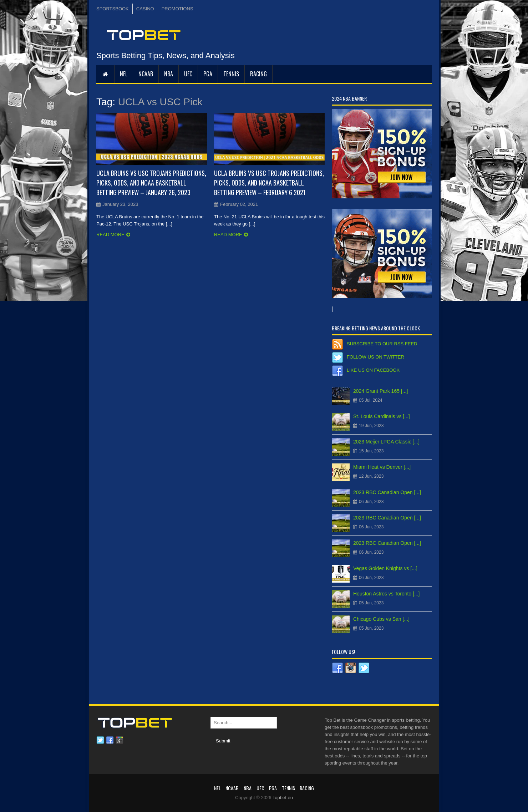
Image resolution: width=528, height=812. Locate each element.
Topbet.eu (283, 798)
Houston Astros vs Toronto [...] (387, 594)
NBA (169, 74)
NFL (124, 74)
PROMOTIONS (177, 9)
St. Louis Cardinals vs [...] (382, 416)
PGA (208, 74)
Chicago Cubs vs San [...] (381, 619)
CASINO (145, 9)
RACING (258, 74)
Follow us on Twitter (375, 357)
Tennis (231, 74)
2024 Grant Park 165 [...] (380, 391)
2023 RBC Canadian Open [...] (387, 492)
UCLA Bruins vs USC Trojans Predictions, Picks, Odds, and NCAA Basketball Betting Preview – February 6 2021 (269, 183)
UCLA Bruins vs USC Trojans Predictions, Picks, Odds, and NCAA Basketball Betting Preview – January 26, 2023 (151, 183)
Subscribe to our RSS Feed (382, 344)
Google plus (120, 740)
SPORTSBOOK (113, 9)
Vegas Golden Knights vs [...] (385, 568)
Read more (110, 235)
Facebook (110, 740)
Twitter (100, 740)
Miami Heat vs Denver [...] (382, 467)
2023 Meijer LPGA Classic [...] (386, 442)
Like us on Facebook (373, 370)
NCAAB (146, 74)
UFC (188, 74)
